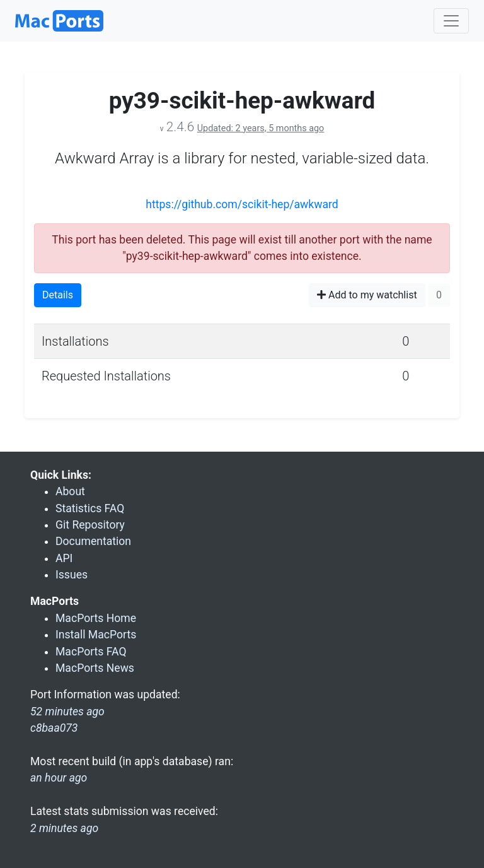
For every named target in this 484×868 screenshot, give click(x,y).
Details (58, 295)
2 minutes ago (64, 828)
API (64, 558)
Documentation (93, 541)
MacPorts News (95, 668)
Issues (72, 575)
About (70, 491)
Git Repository (90, 525)
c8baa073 (54, 728)
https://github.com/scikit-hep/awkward (242, 204)
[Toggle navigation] (451, 21)
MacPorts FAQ (91, 652)
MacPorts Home (96, 618)
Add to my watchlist (367, 295)
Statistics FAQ (90, 508)
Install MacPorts (96, 635)
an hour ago (59, 778)
